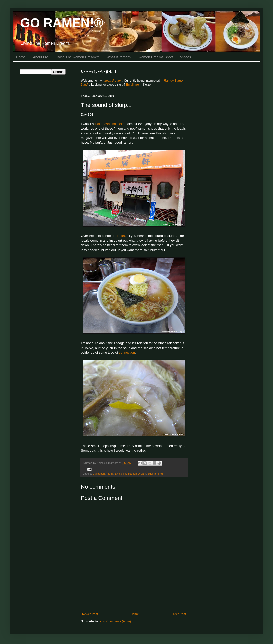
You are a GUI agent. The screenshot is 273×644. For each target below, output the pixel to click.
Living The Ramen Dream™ (77, 57)
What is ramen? (119, 57)
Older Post (179, 614)
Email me (133, 85)
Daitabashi (99, 474)
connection (127, 352)
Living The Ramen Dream (131, 474)
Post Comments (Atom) (115, 621)
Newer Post (90, 614)
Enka (121, 236)
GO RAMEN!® (62, 23)
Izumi (110, 474)
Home (21, 57)
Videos (186, 57)
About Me (40, 57)
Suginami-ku (155, 474)
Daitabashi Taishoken (111, 124)
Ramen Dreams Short (156, 57)
